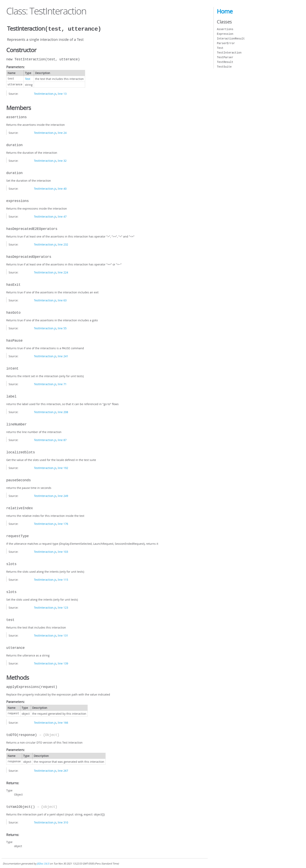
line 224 (63, 272)
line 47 (62, 216)
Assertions (225, 29)
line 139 (63, 663)
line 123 (63, 607)
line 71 (62, 384)
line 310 (63, 822)
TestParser (225, 57)
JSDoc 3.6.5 (43, 863)
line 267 (63, 770)
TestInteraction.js (45, 93)
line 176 (63, 523)
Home (225, 11)
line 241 (63, 356)
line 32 (62, 160)
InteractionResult (231, 39)
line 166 (63, 722)
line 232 (63, 244)
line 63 (62, 300)
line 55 (62, 328)
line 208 (63, 412)
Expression (225, 34)
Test (28, 78)
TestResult (225, 62)
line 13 (62, 93)
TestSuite (224, 67)
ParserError (226, 43)
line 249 (63, 495)
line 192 (63, 467)
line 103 (63, 551)
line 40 (62, 188)
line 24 (62, 132)
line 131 (63, 635)
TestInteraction (229, 53)
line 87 (62, 440)
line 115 (63, 579)
